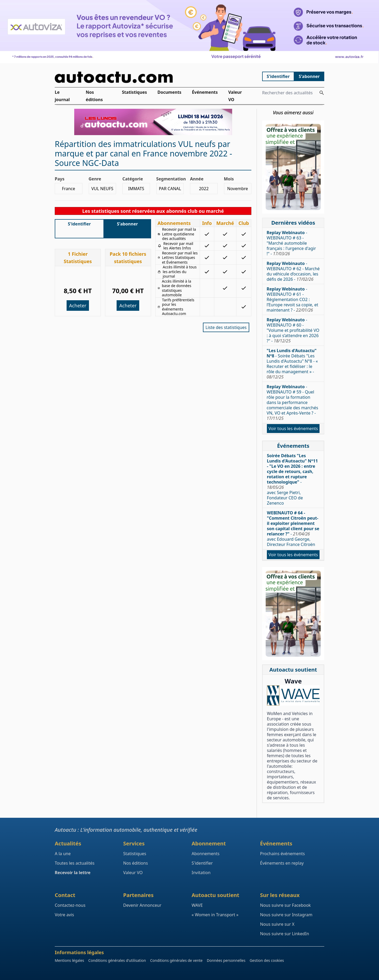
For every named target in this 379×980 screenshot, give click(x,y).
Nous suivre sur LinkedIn (285, 934)
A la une (63, 854)
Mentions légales (69, 960)
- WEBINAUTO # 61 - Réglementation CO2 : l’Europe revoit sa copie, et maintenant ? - (292, 299)
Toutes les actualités (75, 863)
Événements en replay (282, 863)
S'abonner (309, 76)
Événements (205, 92)
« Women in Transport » (215, 915)
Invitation (201, 873)
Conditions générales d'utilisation (117, 960)
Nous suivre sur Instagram (286, 915)
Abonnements (206, 854)
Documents (169, 92)
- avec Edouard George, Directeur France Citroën (293, 529)
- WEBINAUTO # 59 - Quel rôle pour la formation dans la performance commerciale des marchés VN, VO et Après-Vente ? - (292, 402)
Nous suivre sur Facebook (285, 905)
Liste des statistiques (226, 327)
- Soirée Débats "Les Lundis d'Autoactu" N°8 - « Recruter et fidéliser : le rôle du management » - (292, 364)
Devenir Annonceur (142, 905)
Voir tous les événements (293, 429)
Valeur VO (235, 96)
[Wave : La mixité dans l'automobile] (293, 695)
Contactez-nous (70, 905)
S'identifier (278, 76)
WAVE (197, 905)
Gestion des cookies (267, 960)
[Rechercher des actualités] (322, 93)
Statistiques (134, 92)
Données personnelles (226, 960)
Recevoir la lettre (73, 873)
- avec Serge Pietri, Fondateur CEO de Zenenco (292, 479)
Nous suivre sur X (277, 924)
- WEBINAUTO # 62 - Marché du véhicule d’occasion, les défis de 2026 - (293, 271)
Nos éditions (94, 96)
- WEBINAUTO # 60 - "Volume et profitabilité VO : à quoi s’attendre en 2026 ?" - (293, 330)
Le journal (62, 96)
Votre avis (64, 915)
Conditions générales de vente (176, 960)
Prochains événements (282, 854)
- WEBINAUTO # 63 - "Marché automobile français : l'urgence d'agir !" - (291, 243)
